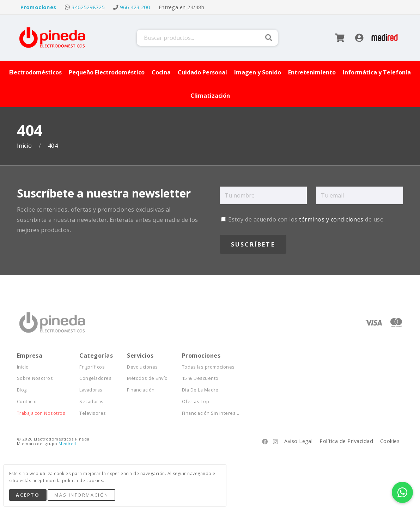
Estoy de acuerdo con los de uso (302, 219)
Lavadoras (91, 390)
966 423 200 (135, 7)
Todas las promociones (208, 367)
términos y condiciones (331, 219)
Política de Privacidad (346, 441)
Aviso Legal (298, 441)
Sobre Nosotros (35, 378)
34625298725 (88, 7)
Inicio (25, 146)
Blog (22, 390)
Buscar (269, 38)
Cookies (390, 441)
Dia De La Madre (200, 390)
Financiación (141, 390)
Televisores (93, 413)
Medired (67, 444)
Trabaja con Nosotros (41, 413)
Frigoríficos (92, 367)
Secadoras (91, 402)
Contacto (27, 402)
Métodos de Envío (147, 378)
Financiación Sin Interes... (211, 413)
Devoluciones (142, 367)
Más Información (81, 495)
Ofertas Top (196, 402)
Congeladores (95, 378)
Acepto (28, 495)
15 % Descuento (200, 378)
